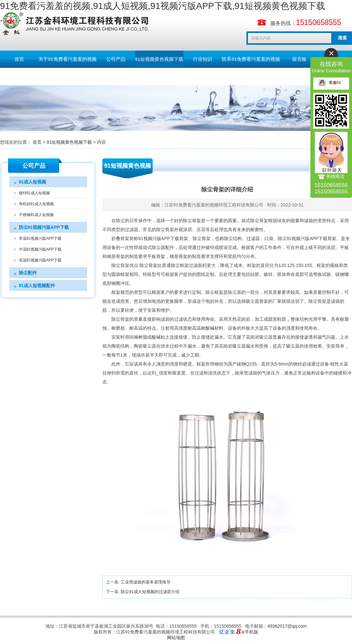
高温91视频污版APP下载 (40, 260)
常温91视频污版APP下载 (40, 238)
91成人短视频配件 (37, 286)
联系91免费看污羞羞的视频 (251, 59)
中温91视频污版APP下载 (40, 249)
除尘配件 (28, 273)
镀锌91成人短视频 (34, 193)
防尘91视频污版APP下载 (44, 227)
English (19, 76)
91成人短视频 (33, 182)
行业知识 (203, 59)
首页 (19, 59)
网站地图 (176, 638)
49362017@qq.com (287, 626)
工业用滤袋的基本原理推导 (146, 582)
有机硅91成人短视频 (36, 204)
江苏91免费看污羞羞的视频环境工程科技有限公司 (214, 205)
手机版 (252, 632)
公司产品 (116, 59)
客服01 (330, 83)
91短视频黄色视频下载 (159, 59)
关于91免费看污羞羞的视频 (68, 59)
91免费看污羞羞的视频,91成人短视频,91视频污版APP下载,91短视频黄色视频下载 (163, 6)
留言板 (299, 59)
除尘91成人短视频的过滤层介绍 (150, 592)
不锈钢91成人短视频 (36, 215)
